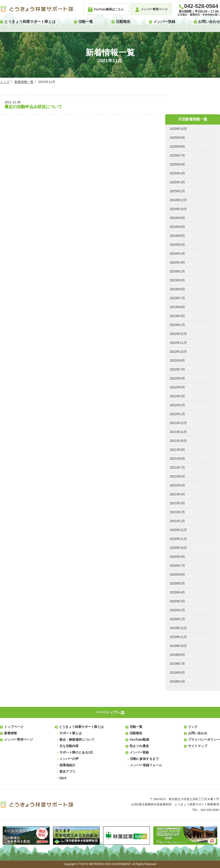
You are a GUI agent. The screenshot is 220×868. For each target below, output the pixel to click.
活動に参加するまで (144, 759)
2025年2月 (177, 191)
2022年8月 (177, 361)
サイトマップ (198, 746)
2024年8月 (177, 227)
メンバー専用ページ (19, 740)
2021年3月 (177, 503)
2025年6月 (177, 164)
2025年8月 (177, 147)
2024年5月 (177, 245)
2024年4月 (177, 254)
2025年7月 (177, 155)
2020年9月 (177, 557)
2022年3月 (177, 396)
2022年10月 (178, 352)
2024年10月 (178, 209)
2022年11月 (178, 343)
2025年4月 (177, 173)
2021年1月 (177, 521)
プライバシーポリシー (204, 740)
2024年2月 (177, 271)
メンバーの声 (69, 759)
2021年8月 (177, 459)
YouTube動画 (139, 740)
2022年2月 (177, 405)
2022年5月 (177, 387)
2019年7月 (177, 664)
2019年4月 (177, 681)
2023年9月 (177, 280)
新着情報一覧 (24, 82)
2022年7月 (177, 369)
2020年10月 (178, 548)
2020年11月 (178, 539)
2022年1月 (177, 414)
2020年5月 (177, 583)
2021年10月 (178, 441)
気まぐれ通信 (139, 746)
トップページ (14, 727)
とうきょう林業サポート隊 (37, 9)
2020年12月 (178, 530)
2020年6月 (177, 574)
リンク (193, 727)
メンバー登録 (164, 22)
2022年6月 (177, 378)
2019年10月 (178, 646)
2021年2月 (177, 512)
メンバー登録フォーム (146, 765)
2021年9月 (177, 450)
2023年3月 (177, 316)
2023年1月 (177, 325)
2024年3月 (177, 262)
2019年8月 (177, 655)
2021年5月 (177, 485)
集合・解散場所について (77, 740)
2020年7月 (177, 566)
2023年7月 (177, 298)
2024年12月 (178, 200)
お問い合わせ (209, 22)
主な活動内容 (69, 746)
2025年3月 (177, 182)
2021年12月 (178, 423)
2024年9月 (177, 218)
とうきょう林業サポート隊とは (30, 22)
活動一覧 (86, 22)
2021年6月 (177, 476)
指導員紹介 (67, 765)
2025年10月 (178, 129)
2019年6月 (177, 673)
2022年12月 (178, 334)
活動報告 (123, 22)
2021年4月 (177, 494)
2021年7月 (177, 467)
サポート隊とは (71, 733)
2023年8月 (177, 289)
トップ (5, 82)
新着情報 (11, 733)
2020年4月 (177, 592)
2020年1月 (177, 619)
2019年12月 (178, 628)
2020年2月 (177, 610)
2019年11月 (178, 637)
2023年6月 (177, 307)
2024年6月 (177, 236)
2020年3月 (177, 601)
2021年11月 (178, 432)
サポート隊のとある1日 (76, 752)
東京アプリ (67, 772)
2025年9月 (177, 138)
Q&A (63, 778)
